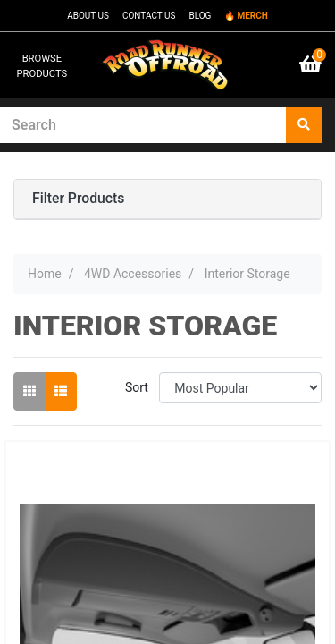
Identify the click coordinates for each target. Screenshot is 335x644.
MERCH (252, 16)
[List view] (61, 391)
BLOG (200, 16)
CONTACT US (149, 16)
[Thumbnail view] (29, 391)
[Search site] (304, 125)
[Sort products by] (240, 388)
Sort (137, 387)
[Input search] (143, 125)
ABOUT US (88, 16)
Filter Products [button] (78, 199)
